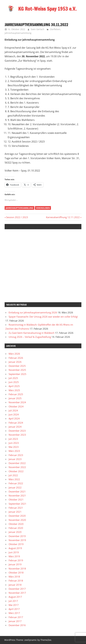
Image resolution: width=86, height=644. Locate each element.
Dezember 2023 (17, 431)
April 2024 (14, 418)
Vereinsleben (43, 208)
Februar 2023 (16, 455)
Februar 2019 (16, 560)
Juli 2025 (13, 378)
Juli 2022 (13, 475)
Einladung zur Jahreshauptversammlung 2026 (33, 312)
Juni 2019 (14, 552)
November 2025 (17, 370)
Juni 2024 (14, 414)
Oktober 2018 (16, 573)
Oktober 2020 (16, 524)
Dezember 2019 (17, 536)
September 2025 (17, 374)
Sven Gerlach (38, 29)
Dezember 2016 (17, 625)
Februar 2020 (16, 528)
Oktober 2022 (16, 471)
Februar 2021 (16, 508)
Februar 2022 (16, 483)
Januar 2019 (15, 564)
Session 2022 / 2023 (17, 217)
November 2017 (17, 593)
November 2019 (17, 540)
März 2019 (14, 556)
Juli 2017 (13, 601)
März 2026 (14, 354)
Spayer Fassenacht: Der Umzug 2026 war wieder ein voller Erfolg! (43, 317)
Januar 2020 (15, 532)
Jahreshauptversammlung (18, 33)
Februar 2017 (16, 617)
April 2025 (14, 386)
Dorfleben (55, 29)
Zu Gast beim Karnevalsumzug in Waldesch (31, 333)
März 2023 (14, 451)
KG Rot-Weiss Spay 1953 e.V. (47, 9)
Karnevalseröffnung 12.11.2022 (63, 217)
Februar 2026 (16, 358)
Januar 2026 (15, 362)
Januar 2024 (15, 427)
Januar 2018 (15, 585)
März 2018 (14, 577)
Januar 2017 (15, 621)
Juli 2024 (13, 410)
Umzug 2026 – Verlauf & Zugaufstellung (30, 337)
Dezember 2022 (17, 463)
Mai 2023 (14, 447)
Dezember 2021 (17, 491)
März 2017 (14, 613)
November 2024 (17, 402)
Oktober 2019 (16, 544)
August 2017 (15, 597)
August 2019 (15, 548)
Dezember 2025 (17, 366)
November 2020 (17, 520)
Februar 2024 (16, 423)
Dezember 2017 (17, 589)
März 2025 (14, 390)
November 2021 (17, 496)
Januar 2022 (15, 487)
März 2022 (14, 479)
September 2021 (17, 504)
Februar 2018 (16, 581)
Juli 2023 (13, 439)
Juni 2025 (14, 382)
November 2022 (17, 467)
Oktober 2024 (16, 406)
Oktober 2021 (16, 500)
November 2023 (17, 435)
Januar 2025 (15, 398)
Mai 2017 (14, 605)
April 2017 (14, 609)
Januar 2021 (15, 512)
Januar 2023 (15, 459)
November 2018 (17, 569)
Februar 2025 (16, 394)
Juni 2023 (14, 443)
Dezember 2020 (17, 516)
